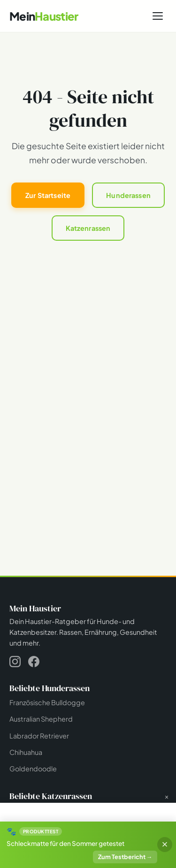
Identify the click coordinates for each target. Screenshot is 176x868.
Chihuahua (26, 752)
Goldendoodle (33, 769)
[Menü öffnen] (158, 16)
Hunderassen (128, 195)
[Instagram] (15, 663)
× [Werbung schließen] (167, 797)
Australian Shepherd (41, 719)
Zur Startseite (48, 195)
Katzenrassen (88, 228)
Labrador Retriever (39, 736)
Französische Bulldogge (47, 702)
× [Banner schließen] (165, 844)
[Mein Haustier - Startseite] (44, 16)
